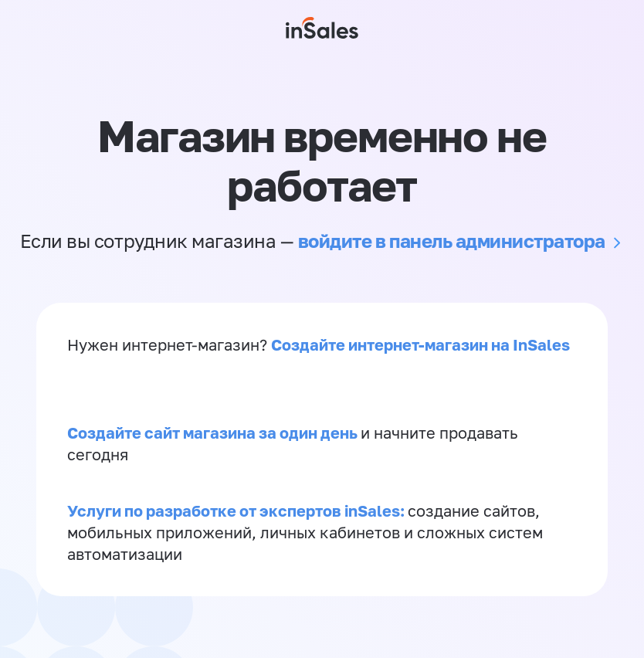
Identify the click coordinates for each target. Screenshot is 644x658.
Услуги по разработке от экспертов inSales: (237, 510)
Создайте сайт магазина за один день (214, 432)
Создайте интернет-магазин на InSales (420, 344)
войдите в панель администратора (452, 241)
